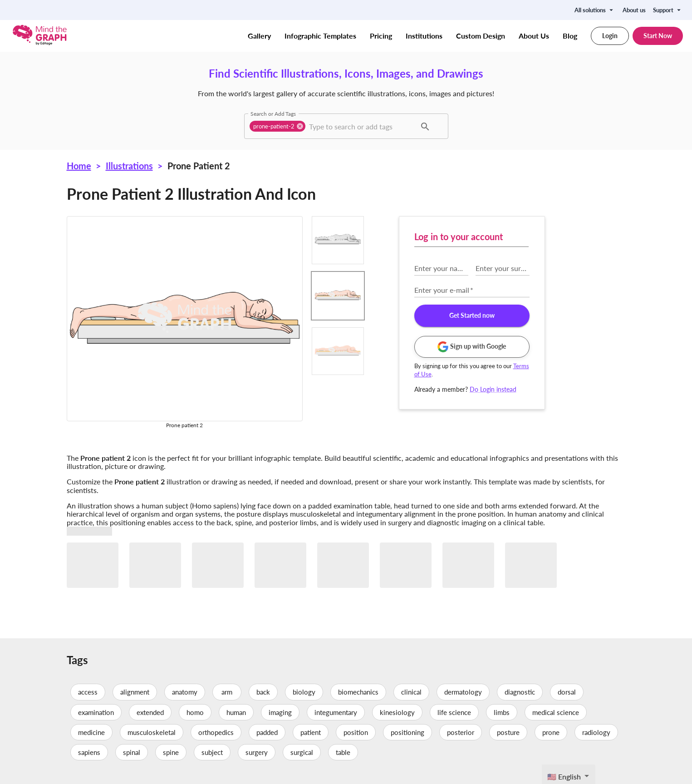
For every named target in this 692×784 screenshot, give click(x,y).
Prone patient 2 (199, 166)
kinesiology (397, 712)
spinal (132, 752)
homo (195, 712)
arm (227, 692)
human (236, 712)
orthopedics (216, 732)
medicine (91, 732)
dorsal (567, 692)
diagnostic (520, 692)
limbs (502, 712)
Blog (570, 36)
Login (610, 36)
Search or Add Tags (273, 113)
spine (171, 752)
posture (508, 732)
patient (311, 732)
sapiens (89, 752)
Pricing (381, 36)
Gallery (259, 36)
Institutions (424, 36)
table (343, 752)
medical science (556, 712)
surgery (257, 752)
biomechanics (358, 692)
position (356, 732)
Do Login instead (493, 389)
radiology (596, 732)
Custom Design (481, 36)
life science (454, 712)
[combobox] (361, 126)
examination (96, 712)
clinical (411, 692)
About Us (534, 36)
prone (551, 732)
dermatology (463, 692)
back (263, 692)
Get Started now (472, 316)
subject (212, 752)
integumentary (336, 712)
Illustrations (129, 166)
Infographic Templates (320, 36)
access (88, 692)
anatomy (185, 692)
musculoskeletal (152, 732)
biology (304, 692)
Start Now (658, 36)
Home (79, 166)
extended (150, 712)
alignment (135, 692)
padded (267, 732)
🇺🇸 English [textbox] (564, 777)
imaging (280, 712)
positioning (407, 732)
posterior (461, 732)
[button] (277, 126)
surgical (302, 752)
